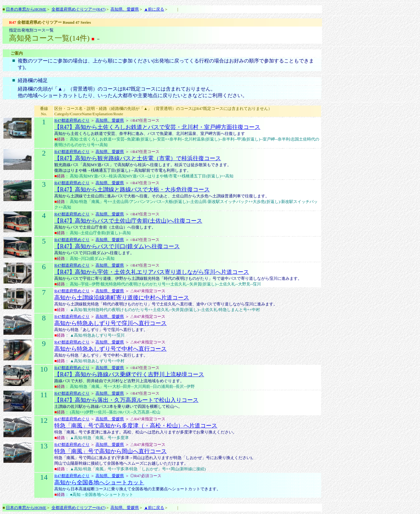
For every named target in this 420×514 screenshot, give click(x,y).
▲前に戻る (154, 9)
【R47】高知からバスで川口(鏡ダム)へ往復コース (117, 246)
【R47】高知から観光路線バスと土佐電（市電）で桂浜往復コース (138, 158)
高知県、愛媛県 (125, 9)
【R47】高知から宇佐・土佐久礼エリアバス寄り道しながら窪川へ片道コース (152, 272)
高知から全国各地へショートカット (99, 482)
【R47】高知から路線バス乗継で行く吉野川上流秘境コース (129, 374)
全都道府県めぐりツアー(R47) (78, 9)
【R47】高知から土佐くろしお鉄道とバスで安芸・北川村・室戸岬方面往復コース (157, 127)
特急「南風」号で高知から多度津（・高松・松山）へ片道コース (136, 426)
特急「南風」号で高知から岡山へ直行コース (110, 451)
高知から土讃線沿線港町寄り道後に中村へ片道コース (122, 298)
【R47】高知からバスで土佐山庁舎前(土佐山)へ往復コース (128, 221)
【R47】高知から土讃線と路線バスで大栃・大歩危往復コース (132, 190)
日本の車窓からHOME (26, 9)
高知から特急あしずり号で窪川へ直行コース (110, 323)
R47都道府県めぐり (72, 120)
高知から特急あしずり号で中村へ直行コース (110, 349)
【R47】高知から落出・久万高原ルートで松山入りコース (126, 400)
